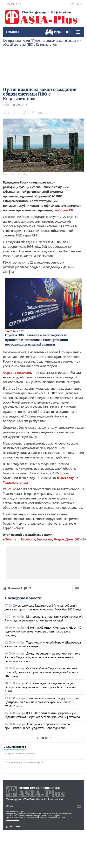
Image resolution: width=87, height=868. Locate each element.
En (18, 4)
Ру (7, 4)
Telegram (12, 539)
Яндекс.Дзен (63, 539)
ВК (84, 539)
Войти (77, 4)
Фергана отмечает (17, 373)
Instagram (44, 539)
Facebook (28, 539)
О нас (10, 806)
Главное (13, 32)
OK (77, 539)
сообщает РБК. (65, 210)
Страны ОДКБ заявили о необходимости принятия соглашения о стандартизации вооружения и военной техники (37, 340)
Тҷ (12, 4)
